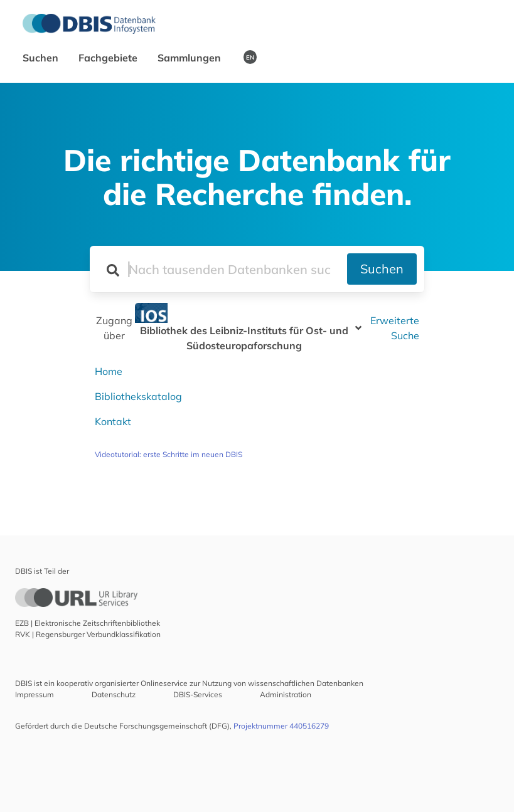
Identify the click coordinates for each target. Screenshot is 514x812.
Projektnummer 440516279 (281, 726)
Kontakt (113, 421)
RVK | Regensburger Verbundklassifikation (88, 634)
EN (250, 57)
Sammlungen (190, 58)
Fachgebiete (109, 58)
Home (109, 371)
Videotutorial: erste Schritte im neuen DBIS (169, 454)
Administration (286, 694)
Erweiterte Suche (395, 328)
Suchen (42, 58)
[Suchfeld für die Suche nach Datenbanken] (218, 269)
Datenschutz (114, 694)
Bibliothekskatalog (138, 396)
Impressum (35, 694)
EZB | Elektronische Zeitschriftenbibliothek (88, 623)
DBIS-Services (198, 694)
